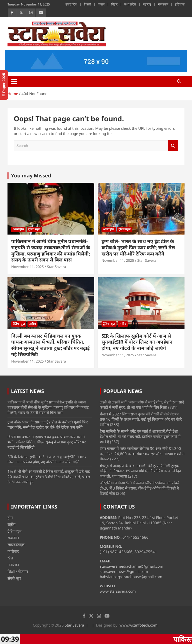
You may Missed (31, 176)
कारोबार (13, 551)
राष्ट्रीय (32, 324)
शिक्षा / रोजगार (18, 571)
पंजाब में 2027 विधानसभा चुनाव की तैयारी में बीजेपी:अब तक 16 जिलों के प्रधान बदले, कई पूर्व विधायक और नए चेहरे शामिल (141, 419)
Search (173, 146)
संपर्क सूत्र (14, 578)
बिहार (114, 4)
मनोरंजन (13, 565)
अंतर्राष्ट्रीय (18, 229)
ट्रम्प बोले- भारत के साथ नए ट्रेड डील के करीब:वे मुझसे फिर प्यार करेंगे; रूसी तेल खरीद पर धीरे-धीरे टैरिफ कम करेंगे (138, 247)
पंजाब (101, 4)
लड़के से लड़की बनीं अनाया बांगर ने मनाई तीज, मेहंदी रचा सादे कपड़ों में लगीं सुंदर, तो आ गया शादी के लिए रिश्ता (142, 405)
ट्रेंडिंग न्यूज (34, 229)
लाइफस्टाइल (16, 544)
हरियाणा (180, 4)
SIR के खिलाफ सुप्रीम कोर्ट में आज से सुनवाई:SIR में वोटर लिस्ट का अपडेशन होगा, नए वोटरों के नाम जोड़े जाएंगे (137, 342)
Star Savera (56, 267)
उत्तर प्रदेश (71, 4)
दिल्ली (87, 4)
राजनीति (13, 538)
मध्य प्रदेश (130, 4)
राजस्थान (163, 4)
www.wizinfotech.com (138, 625)
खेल (10, 558)
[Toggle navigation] (14, 82)
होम (10, 517)
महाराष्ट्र (147, 4)
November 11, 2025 (27, 267)
